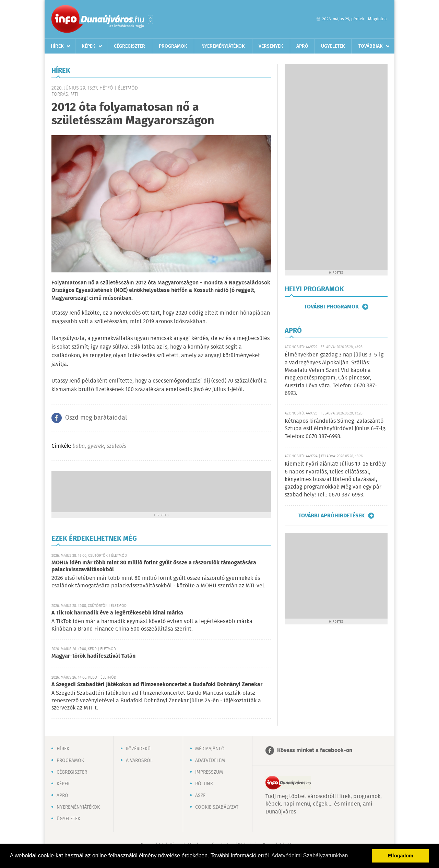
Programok (173, 46)
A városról (139, 761)
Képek (88, 46)
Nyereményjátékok (223, 46)
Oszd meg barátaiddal (96, 418)
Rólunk (204, 784)
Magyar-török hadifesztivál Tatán (93, 656)
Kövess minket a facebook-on (315, 750)
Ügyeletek (333, 46)
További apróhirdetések (331, 516)
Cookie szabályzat (217, 807)
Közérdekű (138, 749)
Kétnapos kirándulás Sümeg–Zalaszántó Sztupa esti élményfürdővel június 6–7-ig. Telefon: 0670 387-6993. (336, 429)
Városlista (150, 20)
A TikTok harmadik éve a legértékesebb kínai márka (117, 613)
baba (79, 446)
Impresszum (209, 772)
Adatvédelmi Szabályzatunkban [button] (310, 855)
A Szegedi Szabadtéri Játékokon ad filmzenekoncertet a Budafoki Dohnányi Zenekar (157, 685)
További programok (331, 307)
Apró (302, 46)
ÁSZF (200, 796)
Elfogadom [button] (401, 856)
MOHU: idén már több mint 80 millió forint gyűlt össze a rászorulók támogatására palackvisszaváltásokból (154, 566)
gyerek (96, 446)
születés (116, 446)
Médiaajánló (210, 749)
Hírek (57, 46)
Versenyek (271, 46)
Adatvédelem (210, 761)
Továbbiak (371, 46)
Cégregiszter (129, 46)
